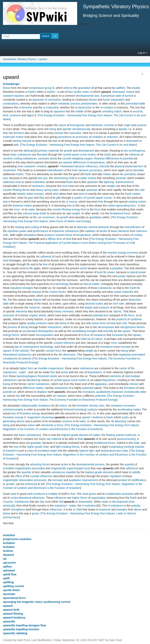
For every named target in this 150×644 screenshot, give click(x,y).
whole (42, 315)
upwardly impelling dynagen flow (24, 625)
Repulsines (109, 380)
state (137, 443)
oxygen (88, 158)
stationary (9, 182)
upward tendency (14, 618)
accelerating (125, 409)
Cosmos (8, 502)
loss (13, 413)
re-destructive (83, 107)
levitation (9, 543)
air (86, 376)
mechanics (38, 186)
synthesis (136, 319)
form (140, 166)
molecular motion (13, 137)
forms (69, 235)
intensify (104, 166)
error (114, 343)
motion (20, 174)
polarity (136, 506)
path (16, 145)
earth (30, 494)
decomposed (120, 502)
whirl (56, 194)
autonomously (126, 439)
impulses (19, 96)
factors (141, 327)
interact (134, 384)
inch (115, 304)
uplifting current (13, 586)
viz (46, 178)
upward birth (11, 610)
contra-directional (21, 498)
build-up (86, 339)
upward (43, 59)
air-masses (60, 396)
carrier (123, 368)
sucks (125, 417)
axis (5, 178)
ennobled (9, 468)
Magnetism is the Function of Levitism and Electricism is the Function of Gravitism (52, 429)
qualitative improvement (83, 480)
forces (7, 88)
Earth (108, 155)
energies (92, 331)
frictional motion (22, 206)
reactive (8, 158)
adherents (132, 468)
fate (55, 141)
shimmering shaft (64, 178)
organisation (98, 498)
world (83, 268)
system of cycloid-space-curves (93, 198)
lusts (100, 272)
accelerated (30, 331)
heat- (46, 447)
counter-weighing (73, 158)
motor (85, 92)
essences (105, 509)
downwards (86, 502)
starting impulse (22, 141)
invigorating (116, 447)
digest (30, 115)
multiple (53, 494)
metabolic (64, 104)
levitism (97, 417)
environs (67, 421)
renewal (36, 292)
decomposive (106, 327)
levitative (9, 547)
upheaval (46, 257)
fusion (107, 100)
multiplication (114, 494)
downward (118, 92)
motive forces (58, 292)
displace (42, 392)
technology (62, 284)
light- (92, 451)
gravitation (84, 88)
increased (89, 392)
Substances (22, 502)
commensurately (13, 409)
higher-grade (35, 447)
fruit (73, 494)
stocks (103, 231)
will (42, 484)
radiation (90, 231)
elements (104, 227)
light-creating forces (67, 447)
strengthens (18, 509)
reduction (112, 137)
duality (136, 88)
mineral (93, 227)
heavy (39, 190)
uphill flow (10, 574)
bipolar (123, 129)
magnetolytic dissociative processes (25, 480)
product (123, 480)
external (131, 166)
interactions (55, 327)
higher (23, 368)
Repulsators (95, 372)
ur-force (58, 425)
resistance (100, 335)
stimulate (138, 170)
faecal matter (92, 284)
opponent (59, 111)
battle (142, 104)
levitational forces (104, 443)
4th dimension (67, 355)
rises (102, 406)
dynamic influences (86, 166)
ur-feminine (25, 107)
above (138, 509)
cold (142, 190)
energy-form (79, 209)
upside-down (11, 590)
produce (50, 235)
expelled (71, 472)
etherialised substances (17, 355)
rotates (107, 174)
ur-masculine (51, 107)
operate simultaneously (76, 129)
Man (6, 133)
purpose (142, 125)
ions (87, 468)
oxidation (97, 137)
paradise (118, 268)
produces (39, 494)
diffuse (52, 239)
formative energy (30, 413)
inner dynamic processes (87, 170)
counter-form (53, 351)
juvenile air (9, 392)
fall (61, 502)
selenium (142, 231)
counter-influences (41, 476)
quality (31, 323)
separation (118, 100)
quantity (129, 464)
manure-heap (31, 213)
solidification (138, 480)
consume (15, 115)
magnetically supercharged (67, 468)
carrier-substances (39, 384)
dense (26, 190)
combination (10, 104)
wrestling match (112, 111)
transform (12, 451)
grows (92, 494)
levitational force (120, 213)
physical (120, 166)
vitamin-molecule (126, 435)
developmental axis (88, 96)
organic (34, 315)
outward (8, 96)
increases (118, 335)
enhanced (31, 484)
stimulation (30, 235)
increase (125, 347)
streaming (47, 417)
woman (59, 133)
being (53, 129)
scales (99, 304)
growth (68, 151)
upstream (93, 182)
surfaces (92, 409)
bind (5, 115)
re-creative (107, 107)
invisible (43, 368)
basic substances (21, 155)
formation (130, 388)
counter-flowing (12, 190)
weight (111, 186)
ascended (39, 468)
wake (32, 209)
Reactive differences (107, 158)
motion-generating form (122, 206)
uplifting (8, 582)
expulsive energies (22, 288)
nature (62, 125)
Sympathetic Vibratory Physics (20, 59)
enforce (68, 88)
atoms (117, 311)
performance (41, 231)
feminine (19, 133)
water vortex (88, 178)
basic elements (120, 231)
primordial (132, 104)
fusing (7, 384)
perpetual (109, 96)
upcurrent (9, 563)
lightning (109, 182)
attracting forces (40, 464)
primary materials (49, 151)
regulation (116, 476)
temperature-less (111, 451)
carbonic (26, 358)
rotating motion (137, 202)
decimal (90, 304)
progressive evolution (17, 539)
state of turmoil (124, 96)
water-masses (35, 194)
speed (86, 417)
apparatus (101, 384)
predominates (89, 104)
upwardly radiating (15, 633)
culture (98, 339)
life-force (129, 315)
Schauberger (11, 84)
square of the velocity (16, 351)
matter (137, 409)
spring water (51, 190)
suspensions (56, 368)
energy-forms (11, 335)
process (75, 104)
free (101, 202)
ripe (42, 502)
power (111, 272)
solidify (136, 472)
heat (68, 239)
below (7, 513)
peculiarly (130, 174)
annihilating (79, 331)
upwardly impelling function (21, 629)
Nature (37, 300)
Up (5, 559)
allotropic (29, 151)
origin (127, 125)
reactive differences (75, 162)
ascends (121, 178)
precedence (65, 137)
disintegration (46, 331)
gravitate (36, 443)
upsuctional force (14, 598)
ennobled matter (47, 451)
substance (61, 506)
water (22, 372)
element (84, 435)
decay (25, 327)
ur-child (78, 509)
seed (13, 494)
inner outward (26, 166)
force (97, 209)
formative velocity (87, 406)
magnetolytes (23, 468)
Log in (143, 53)
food (6, 260)
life (35, 217)
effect (19, 476)
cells (6, 235)
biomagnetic (78, 125)
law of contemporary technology (34, 347)
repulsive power (17, 231)
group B (50, 88)
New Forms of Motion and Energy (70, 221)
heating (20, 227)
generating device (14, 421)
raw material (54, 439)
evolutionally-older (135, 392)
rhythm (32, 92)
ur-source (71, 202)
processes (82, 137)
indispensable (29, 406)
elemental (47, 425)
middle (79, 111)
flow (42, 198)
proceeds (128, 494)
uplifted (120, 88)
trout (18, 182)
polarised (88, 388)
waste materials (124, 292)
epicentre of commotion (47, 100)
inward (130, 92)
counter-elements (64, 343)
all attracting (118, 421)
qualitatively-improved (109, 392)
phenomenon (126, 182)
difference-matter (33, 388)
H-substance (90, 506)
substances (30, 158)
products (121, 319)
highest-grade (70, 435)
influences (38, 498)
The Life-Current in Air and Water (116, 145)
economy (133, 253)
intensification (55, 170)
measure (104, 307)
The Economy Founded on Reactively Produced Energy (83, 400)
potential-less (100, 315)
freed (109, 417)
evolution (9, 535)
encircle (138, 111)
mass (30, 451)
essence (35, 307)
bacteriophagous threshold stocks (37, 376)
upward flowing (13, 614)
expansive (58, 231)
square (126, 331)
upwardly (9, 621)
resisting (80, 409)
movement (9, 170)
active (95, 323)
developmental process (90, 464)
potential (128, 158)
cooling (18, 158)
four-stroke (75, 92)
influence (135, 155)
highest (84, 451)
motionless (39, 182)
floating (110, 435)
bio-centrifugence (134, 151)
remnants (68, 311)
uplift (6, 578)
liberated (42, 155)
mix (18, 396)
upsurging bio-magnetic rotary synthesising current (37, 602)
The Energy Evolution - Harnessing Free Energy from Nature (75, 115)
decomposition (45, 335)
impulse (140, 447)
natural (134, 272)
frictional (69, 409)
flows (70, 182)
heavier (21, 194)
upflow (7, 567)
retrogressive (128, 327)
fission (93, 100)
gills (58, 198)
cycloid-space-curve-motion (79, 155)
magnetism (34, 417)
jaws (31, 198)
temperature (37, 88)
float (80, 439)
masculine (75, 133)
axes (82, 194)
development (86, 151)
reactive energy (117, 253)
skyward (8, 555)
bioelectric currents (102, 125)
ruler (121, 304)
